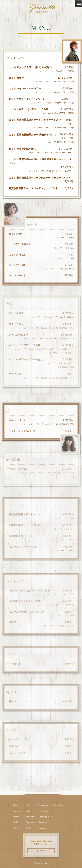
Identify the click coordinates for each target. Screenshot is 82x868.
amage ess (46, 817)
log (28, 806)
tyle (28, 811)
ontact (42, 828)
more (41, 851)
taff (15, 822)
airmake (43, 811)
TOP (15, 806)
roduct (30, 817)
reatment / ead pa (51, 806)
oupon (30, 822)
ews (16, 828)
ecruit (42, 822)
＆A (29, 828)
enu (16, 817)
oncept (17, 811)
